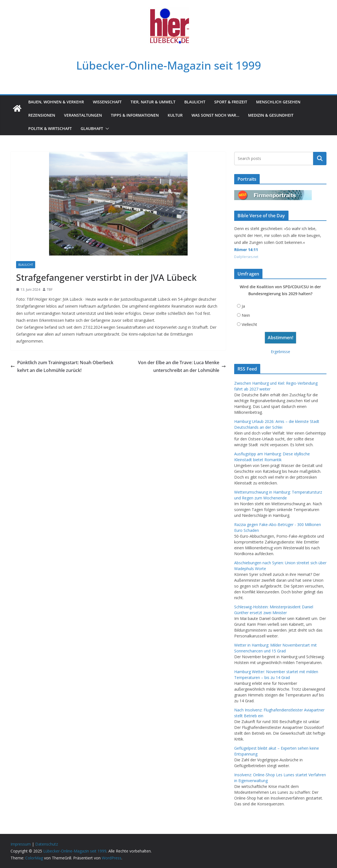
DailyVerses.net (246, 257)
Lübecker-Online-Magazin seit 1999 (169, 65)
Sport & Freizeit (231, 102)
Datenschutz (47, 844)
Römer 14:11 (246, 250)
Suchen (320, 159)
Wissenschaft (107, 102)
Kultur (175, 115)
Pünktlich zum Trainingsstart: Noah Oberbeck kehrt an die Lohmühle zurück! (62, 367)
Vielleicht (249, 324)
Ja (243, 306)
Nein (246, 315)
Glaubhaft (92, 128)
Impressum (21, 844)
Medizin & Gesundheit (271, 115)
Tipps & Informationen (135, 115)
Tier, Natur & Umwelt (153, 102)
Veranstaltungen (83, 115)
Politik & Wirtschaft (50, 128)
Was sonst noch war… (215, 115)
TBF (50, 289)
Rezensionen (42, 115)
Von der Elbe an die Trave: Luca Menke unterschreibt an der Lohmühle (182, 367)
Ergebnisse (280, 352)
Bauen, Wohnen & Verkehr (56, 102)
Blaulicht (195, 102)
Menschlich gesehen (278, 102)
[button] (106, 129)
